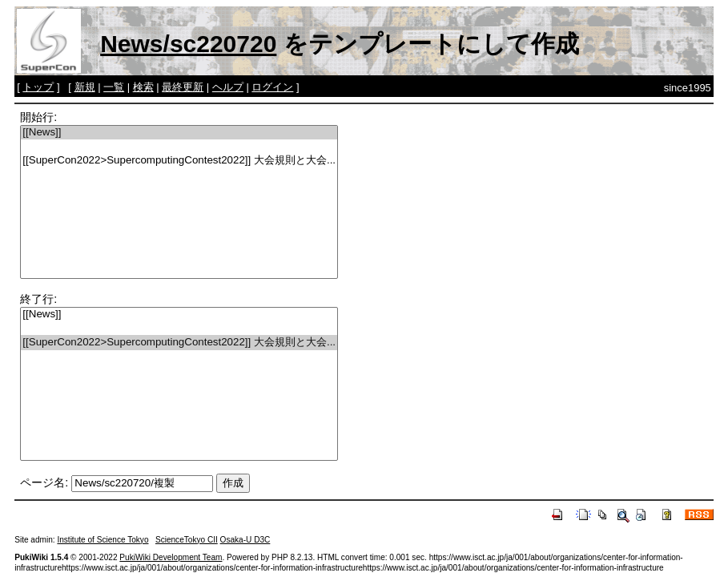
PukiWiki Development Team (171, 557)
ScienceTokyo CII (187, 540)
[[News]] (179, 133)
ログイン (272, 87)
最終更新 (183, 87)
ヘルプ (228, 87)
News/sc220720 (188, 44)
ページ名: (44, 482)
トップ (38, 87)
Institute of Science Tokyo (103, 540)
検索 (143, 87)
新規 (85, 87)
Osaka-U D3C (245, 540)
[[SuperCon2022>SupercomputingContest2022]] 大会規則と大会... (179, 161)
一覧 (114, 87)
